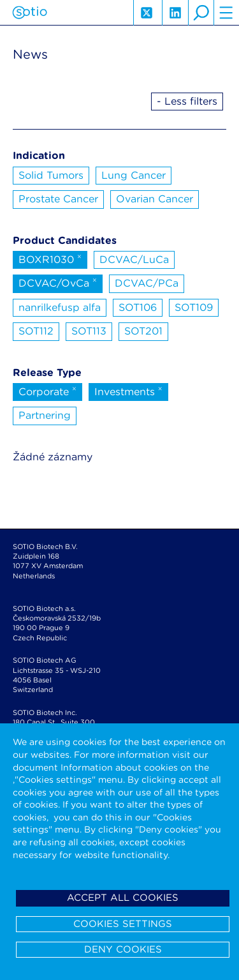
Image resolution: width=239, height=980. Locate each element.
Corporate (47, 391)
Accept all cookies (123, 898)
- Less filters (187, 101)
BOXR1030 (50, 259)
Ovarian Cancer (155, 199)
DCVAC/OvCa (58, 282)
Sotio (30, 13)
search (201, 13)
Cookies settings (123, 924)
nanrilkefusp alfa (60, 307)
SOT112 (36, 331)
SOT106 (138, 307)
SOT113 (89, 331)
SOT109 (194, 307)
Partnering (45, 415)
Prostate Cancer (58, 199)
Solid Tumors (51, 175)
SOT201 (143, 331)
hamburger (226, 13)
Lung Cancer (134, 175)
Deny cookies (123, 949)
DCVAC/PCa (147, 283)
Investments (128, 391)
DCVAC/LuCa (134, 260)
